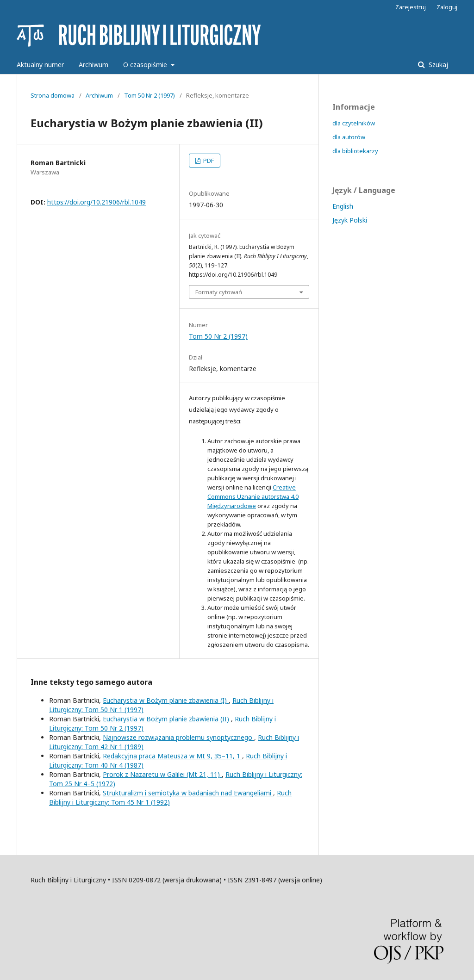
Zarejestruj (411, 7)
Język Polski (350, 220)
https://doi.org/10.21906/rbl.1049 (97, 202)
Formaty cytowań (219, 292)
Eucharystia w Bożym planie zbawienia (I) (166, 700)
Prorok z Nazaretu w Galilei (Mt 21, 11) (162, 774)
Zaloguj (447, 7)
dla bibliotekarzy (355, 151)
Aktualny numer (40, 65)
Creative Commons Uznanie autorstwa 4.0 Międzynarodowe (253, 496)
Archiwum (94, 65)
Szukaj (437, 65)
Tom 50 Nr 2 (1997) (150, 95)
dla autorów (349, 137)
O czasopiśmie (146, 65)
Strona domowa (53, 95)
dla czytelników (354, 123)
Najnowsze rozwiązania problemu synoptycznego (178, 737)
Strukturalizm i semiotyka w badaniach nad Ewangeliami (188, 793)
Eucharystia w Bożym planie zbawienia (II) (167, 719)
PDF (208, 161)
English (343, 206)
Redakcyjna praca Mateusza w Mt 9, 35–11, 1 (172, 756)
